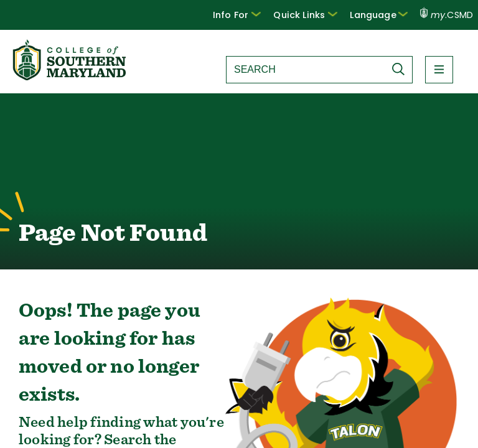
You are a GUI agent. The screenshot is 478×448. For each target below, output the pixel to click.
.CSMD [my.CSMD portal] (447, 15)
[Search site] (306, 70)
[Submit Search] (401, 69)
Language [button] (378, 15)
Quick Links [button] (305, 15)
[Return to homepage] (70, 77)
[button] (237, 15)
